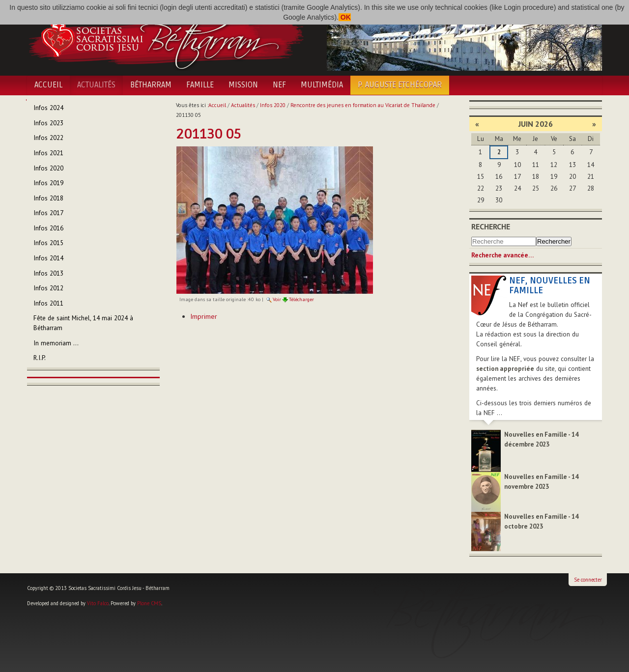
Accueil (48, 85)
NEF (279, 85)
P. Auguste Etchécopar (400, 85)
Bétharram (151, 85)
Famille (200, 85)
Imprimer (204, 316)
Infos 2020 (273, 105)
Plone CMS (149, 603)
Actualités (96, 85)
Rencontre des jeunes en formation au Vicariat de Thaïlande (363, 105)
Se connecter (588, 580)
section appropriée (505, 369)
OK (345, 17)
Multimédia (322, 85)
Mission (243, 85)
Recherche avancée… (502, 255)
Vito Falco (98, 603)
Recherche (491, 226)
